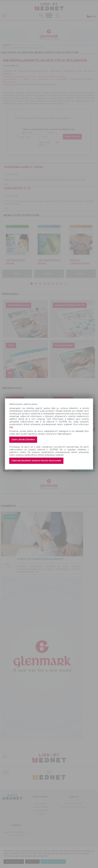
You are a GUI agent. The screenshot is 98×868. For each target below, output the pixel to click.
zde (11, 427)
